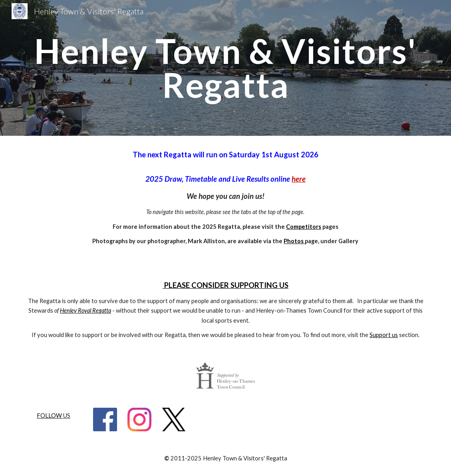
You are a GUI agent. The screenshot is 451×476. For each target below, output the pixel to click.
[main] (225, 68)
